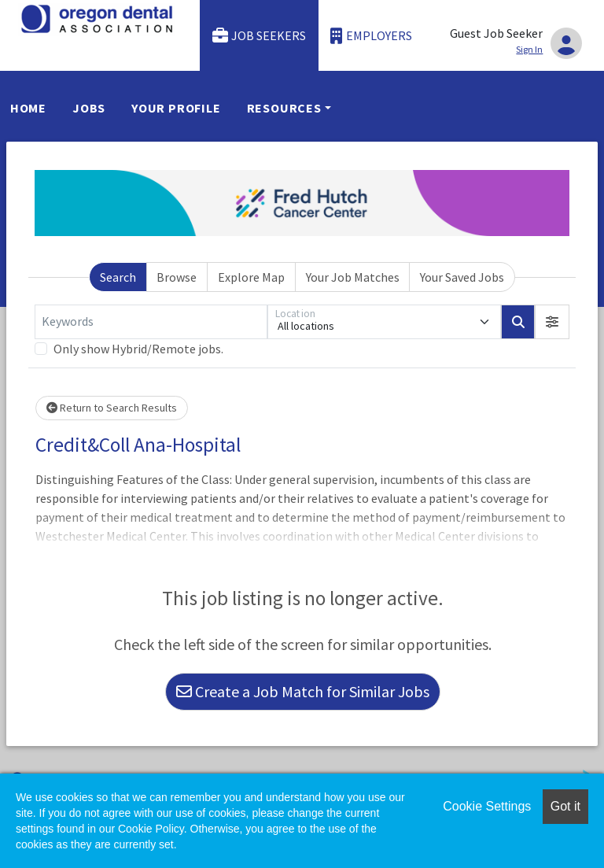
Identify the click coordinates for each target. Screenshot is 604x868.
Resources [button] (284, 108)
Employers (371, 36)
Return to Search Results (112, 408)
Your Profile (176, 108)
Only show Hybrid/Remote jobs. (138, 349)
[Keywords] (151, 322)
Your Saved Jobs (462, 277)
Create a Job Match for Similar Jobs (303, 691)
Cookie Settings (487, 806)
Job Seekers (260, 36)
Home (28, 108)
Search (118, 277)
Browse (177, 277)
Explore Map (251, 277)
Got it (565, 806)
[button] (552, 322)
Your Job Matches (353, 277)
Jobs (89, 108)
